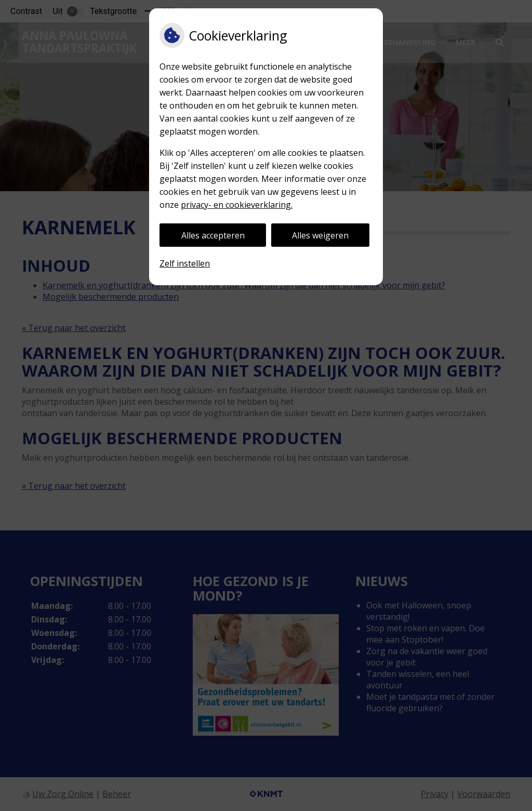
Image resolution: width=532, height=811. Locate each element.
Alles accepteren (213, 235)
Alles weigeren (320, 235)
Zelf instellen (185, 263)
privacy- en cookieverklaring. (237, 205)
